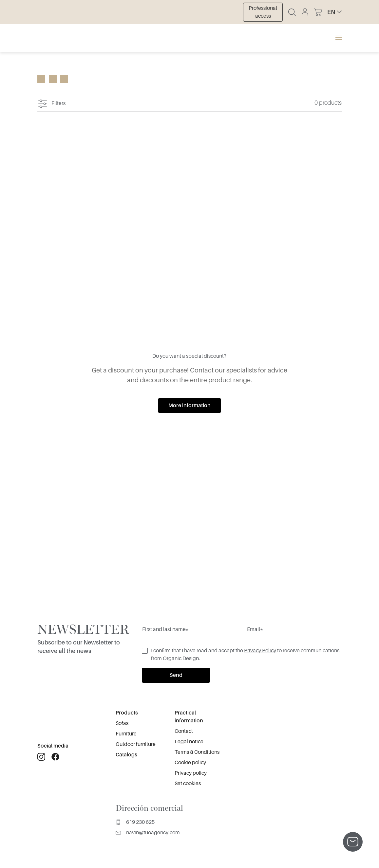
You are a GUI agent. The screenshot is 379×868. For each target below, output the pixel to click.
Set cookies (188, 784)
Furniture (126, 734)
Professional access (263, 12)
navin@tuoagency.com (148, 833)
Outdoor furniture (136, 744)
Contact (184, 731)
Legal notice (189, 742)
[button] (334, 12)
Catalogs (126, 755)
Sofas (122, 723)
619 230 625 (135, 822)
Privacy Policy (260, 651)
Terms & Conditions (197, 752)
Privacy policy (191, 773)
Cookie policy (190, 763)
